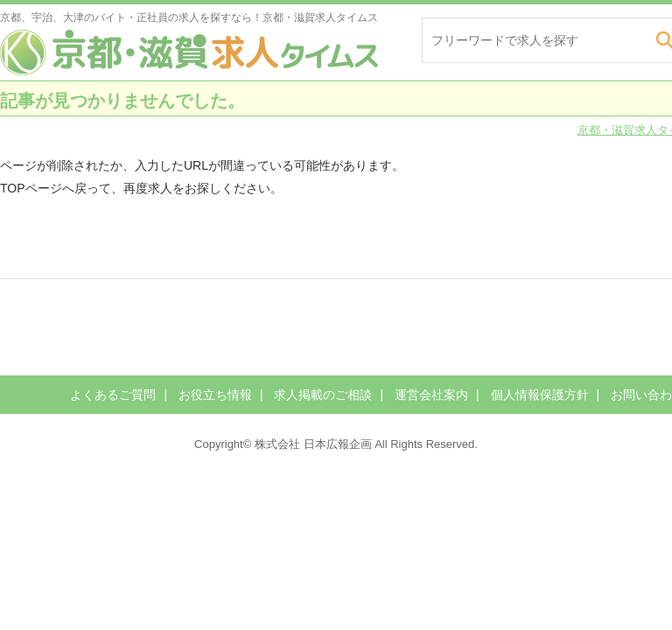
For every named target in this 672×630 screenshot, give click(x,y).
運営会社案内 (431, 395)
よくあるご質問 (113, 395)
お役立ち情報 (215, 395)
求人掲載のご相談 (323, 395)
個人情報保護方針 (540, 395)
